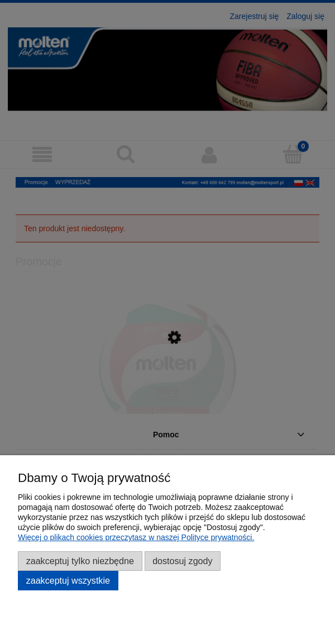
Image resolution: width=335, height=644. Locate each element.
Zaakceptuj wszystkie (68, 580)
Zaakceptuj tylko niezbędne (80, 561)
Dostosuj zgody (182, 561)
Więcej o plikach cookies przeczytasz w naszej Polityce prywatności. (136, 537)
